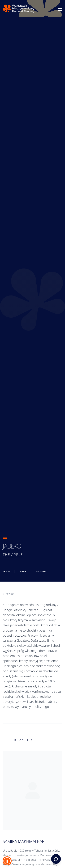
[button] (7, 861)
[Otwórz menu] (60, 9)
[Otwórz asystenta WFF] (56, 859)
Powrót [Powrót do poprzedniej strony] (9, 594)
